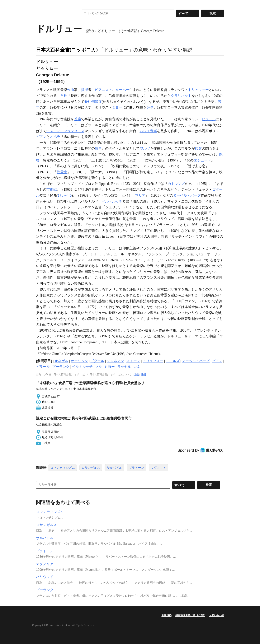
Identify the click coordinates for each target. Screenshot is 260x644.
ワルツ (145, 148)
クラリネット (181, 96)
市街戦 (52, 189)
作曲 (71, 90)
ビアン (41, 137)
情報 (136, 374)
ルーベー (122, 90)
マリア (140, 195)
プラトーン (136, 468)
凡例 (143, 374)
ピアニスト (103, 90)
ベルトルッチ (112, 201)
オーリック (79, 361)
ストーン (133, 361)
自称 (64, 96)
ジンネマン (115, 361)
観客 (198, 148)
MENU (40, 4)
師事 (150, 107)
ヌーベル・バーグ (187, 195)
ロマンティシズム (63, 468)
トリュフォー (198, 90)
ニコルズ (173, 361)
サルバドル (114, 468)
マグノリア (158, 468)
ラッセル (124, 367)
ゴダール (97, 361)
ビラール (209, 119)
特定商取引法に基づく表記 (190, 615)
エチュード (202, 160)
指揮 (84, 90)
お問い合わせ (217, 615)
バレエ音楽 (148, 131)
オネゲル (61, 361)
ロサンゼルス (91, 468)
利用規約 (167, 615)
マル (98, 367)
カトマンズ (176, 184)
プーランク (61, 367)
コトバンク (55, 13)
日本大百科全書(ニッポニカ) (67, 50)
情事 (98, 148)
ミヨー (117, 107)
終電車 (62, 172)
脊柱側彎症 (93, 102)
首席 (78, 119)
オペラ (55, 137)
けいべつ (65, 195)
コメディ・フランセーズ (65, 131)
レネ (137, 367)
